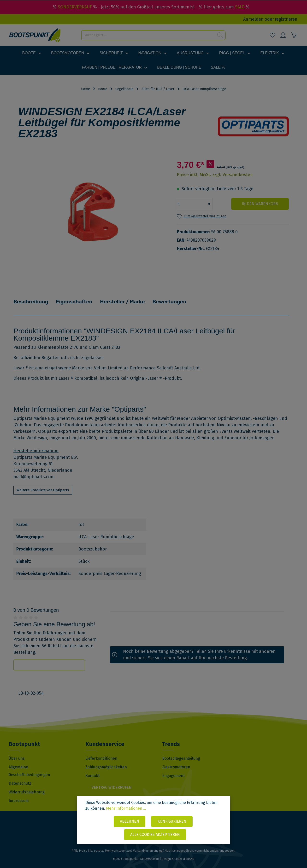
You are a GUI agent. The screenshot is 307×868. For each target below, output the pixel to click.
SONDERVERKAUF (75, 7)
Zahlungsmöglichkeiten (106, 760)
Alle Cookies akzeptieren (155, 834)
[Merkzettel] (272, 35)
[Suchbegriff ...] (148, 35)
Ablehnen (130, 821)
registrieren (286, 19)
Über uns (17, 751)
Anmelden (253, 19)
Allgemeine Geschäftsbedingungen (29, 764)
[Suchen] (220, 35)
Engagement (173, 769)
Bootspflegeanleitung (181, 751)
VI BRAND (189, 852)
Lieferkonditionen (101, 751)
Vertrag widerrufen (112, 780)
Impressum (19, 794)
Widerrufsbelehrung (27, 785)
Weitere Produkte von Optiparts (43, 483)
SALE (240, 7)
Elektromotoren (176, 760)
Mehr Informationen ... (126, 808)
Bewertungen (172, 298)
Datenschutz (20, 776)
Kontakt (92, 769)
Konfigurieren (172, 821)
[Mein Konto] (283, 35)
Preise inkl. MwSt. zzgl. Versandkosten (215, 175)
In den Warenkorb (260, 204)
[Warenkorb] (294, 35)
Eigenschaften (76, 298)
